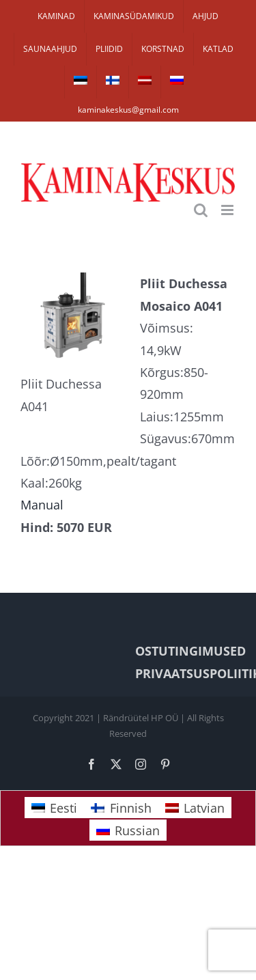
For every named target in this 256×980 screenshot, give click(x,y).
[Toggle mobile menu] (228, 210)
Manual (42, 505)
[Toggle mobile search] (201, 210)
